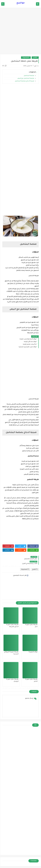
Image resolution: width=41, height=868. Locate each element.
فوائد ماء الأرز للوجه (30, 342)
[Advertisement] (20, 32)
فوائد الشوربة (33, 652)
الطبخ (35, 58)
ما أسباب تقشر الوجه (30, 344)
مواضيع (21, 3)
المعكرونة (26, 58)
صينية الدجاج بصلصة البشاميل (25, 81)
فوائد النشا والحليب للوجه (28, 339)
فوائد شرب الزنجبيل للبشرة (28, 347)
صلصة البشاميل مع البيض (26, 78)
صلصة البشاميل (29, 76)
